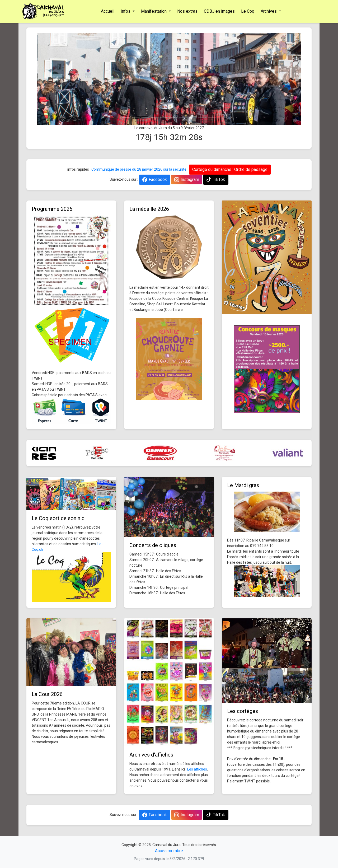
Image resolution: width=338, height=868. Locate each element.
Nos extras (187, 11)
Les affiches (197, 769)
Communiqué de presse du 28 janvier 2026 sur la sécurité (139, 169)
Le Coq (248, 11)
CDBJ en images (219, 11)
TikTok (216, 179)
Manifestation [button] (154, 11)
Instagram (187, 179)
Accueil (108, 11)
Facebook (155, 179)
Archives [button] (269, 11)
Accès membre (169, 851)
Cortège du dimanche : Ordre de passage (230, 169)
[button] (57, 79)
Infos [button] (126, 11)
